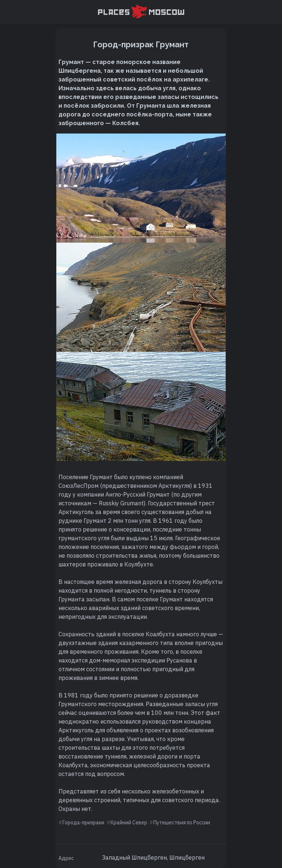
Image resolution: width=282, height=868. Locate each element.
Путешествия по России (182, 823)
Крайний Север (129, 823)
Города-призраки (83, 823)
